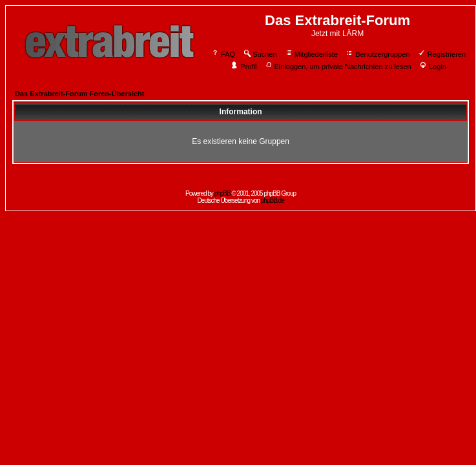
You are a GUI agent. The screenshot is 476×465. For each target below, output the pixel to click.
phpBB (222, 193)
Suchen (260, 54)
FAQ (223, 54)
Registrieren (442, 54)
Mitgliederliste (311, 54)
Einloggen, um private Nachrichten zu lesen (338, 67)
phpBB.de (273, 201)
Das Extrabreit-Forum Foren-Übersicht (79, 94)
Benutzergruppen (378, 54)
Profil (243, 67)
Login (433, 67)
